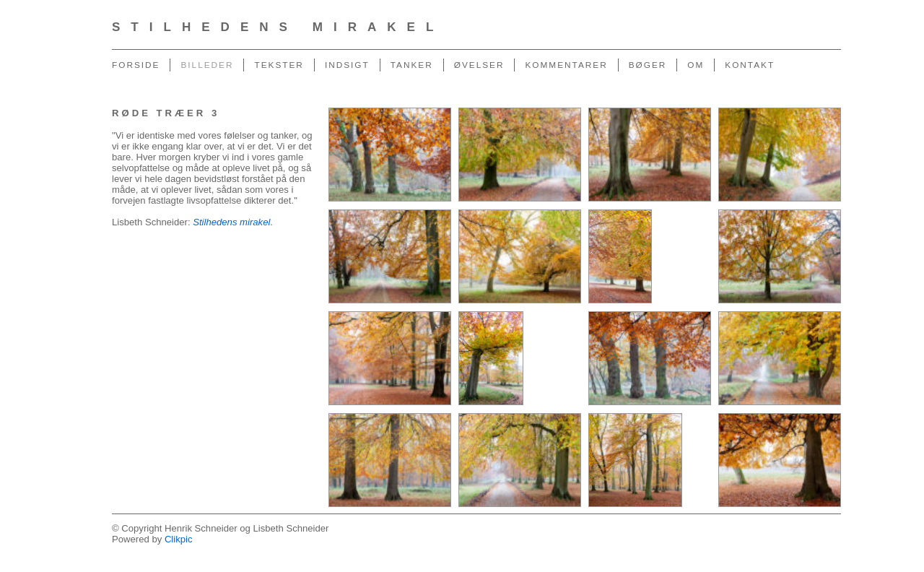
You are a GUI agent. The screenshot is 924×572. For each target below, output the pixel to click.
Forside (136, 65)
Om (696, 65)
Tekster (279, 65)
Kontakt (750, 65)
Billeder (207, 65)
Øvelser (479, 65)
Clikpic (179, 539)
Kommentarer (566, 65)
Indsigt (347, 65)
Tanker (412, 65)
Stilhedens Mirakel (278, 27)
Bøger (648, 65)
